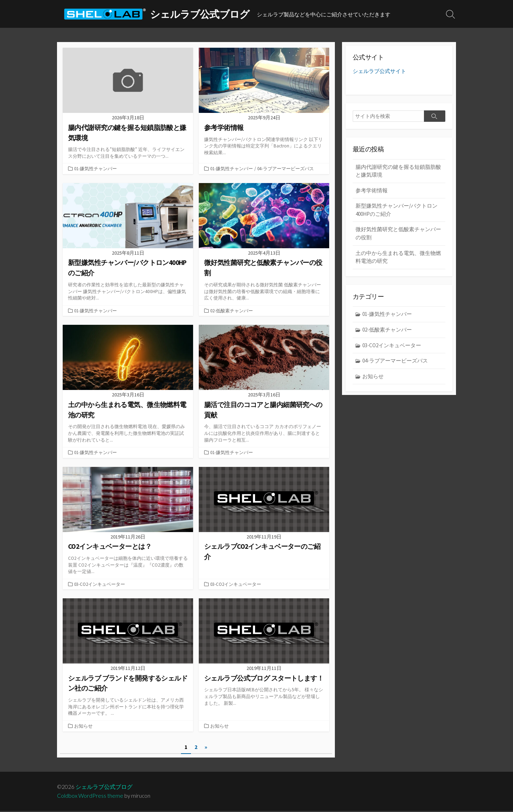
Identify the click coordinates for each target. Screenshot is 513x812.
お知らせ (83, 727)
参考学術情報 (372, 191)
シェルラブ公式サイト (379, 71)
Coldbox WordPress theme (90, 797)
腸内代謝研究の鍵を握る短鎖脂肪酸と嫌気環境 (398, 171)
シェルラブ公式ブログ (104, 788)
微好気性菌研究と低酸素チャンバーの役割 (398, 234)
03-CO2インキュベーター (100, 584)
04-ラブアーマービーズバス (286, 168)
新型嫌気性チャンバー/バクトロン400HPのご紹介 (397, 210)
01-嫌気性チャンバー (95, 168)
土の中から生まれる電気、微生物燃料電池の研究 (398, 257)
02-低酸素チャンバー (232, 311)
